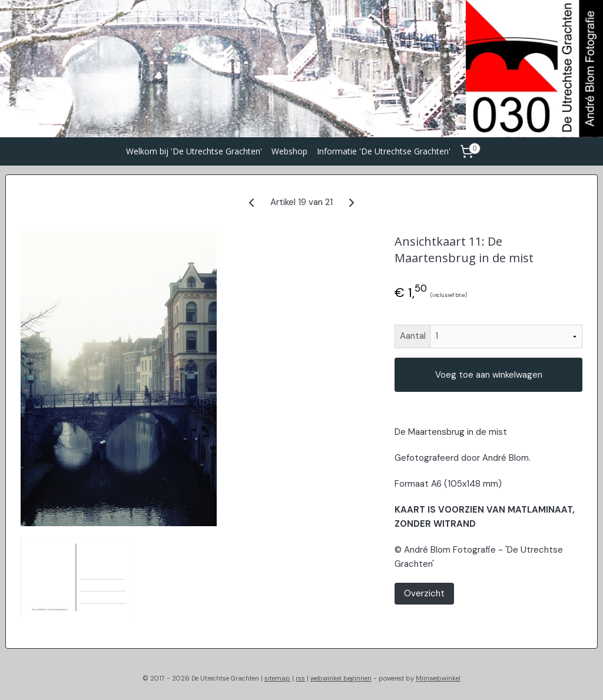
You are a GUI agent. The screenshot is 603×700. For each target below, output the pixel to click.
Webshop (289, 151)
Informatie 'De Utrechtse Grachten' (384, 151)
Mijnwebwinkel (438, 678)
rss (300, 678)
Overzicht (424, 593)
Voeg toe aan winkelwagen (489, 375)
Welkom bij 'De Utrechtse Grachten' (194, 151)
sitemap (277, 678)
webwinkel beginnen (341, 678)
